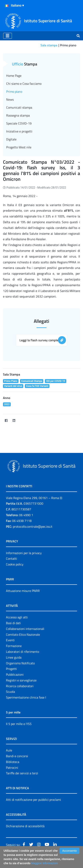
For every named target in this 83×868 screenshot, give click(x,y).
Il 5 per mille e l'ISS (19, 724)
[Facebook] (6, 420)
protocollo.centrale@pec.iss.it (33, 526)
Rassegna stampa (18, 115)
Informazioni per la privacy (24, 553)
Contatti (12, 559)
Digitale (11, 139)
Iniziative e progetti (19, 131)
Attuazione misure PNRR (23, 591)
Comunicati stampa (19, 107)
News (10, 99)
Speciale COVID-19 (19, 123)
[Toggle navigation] (8, 36)
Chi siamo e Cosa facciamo (24, 84)
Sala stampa (49, 45)
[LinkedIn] (14, 420)
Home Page (14, 76)
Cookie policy (15, 564)
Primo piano (14, 91)
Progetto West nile (19, 147)
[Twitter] (22, 420)
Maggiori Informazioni (44, 863)
